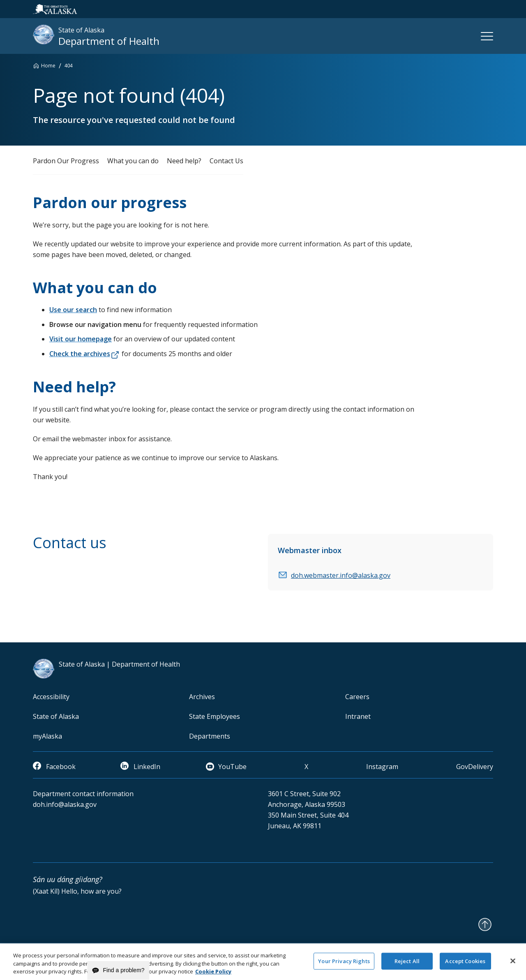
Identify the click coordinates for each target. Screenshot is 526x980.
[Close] (513, 964)
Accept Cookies (465, 965)
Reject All (407, 965)
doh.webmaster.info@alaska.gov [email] (341, 575)
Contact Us (226, 161)
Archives (202, 697)
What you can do (133, 161)
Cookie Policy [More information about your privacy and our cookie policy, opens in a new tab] (213, 975)
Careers (357, 697)
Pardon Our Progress (66, 161)
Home (48, 66)
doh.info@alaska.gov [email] (65, 804)
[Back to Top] (485, 924)
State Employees (215, 716)
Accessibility (51, 697)
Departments (210, 736)
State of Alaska (56, 716)
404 (69, 66)
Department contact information (83, 794)
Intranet (358, 716)
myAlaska (47, 736)
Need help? (184, 161)
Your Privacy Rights (344, 965)
